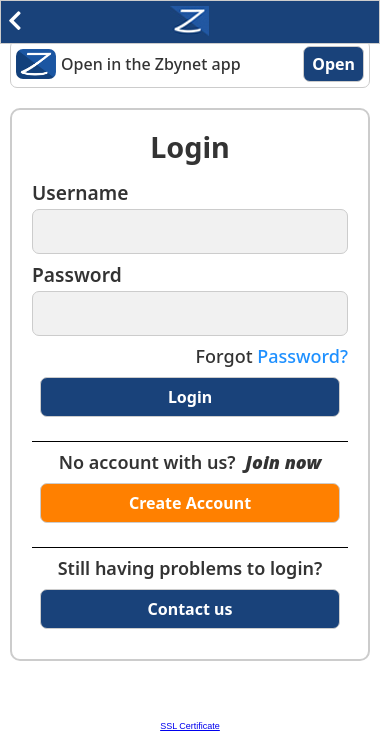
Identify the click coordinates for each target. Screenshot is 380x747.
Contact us (190, 609)
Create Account (190, 503)
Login (190, 397)
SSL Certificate (190, 726)
